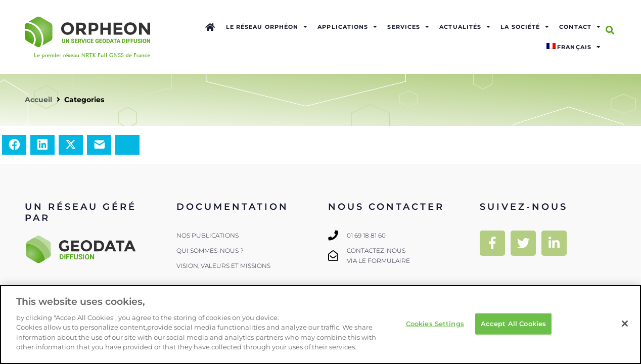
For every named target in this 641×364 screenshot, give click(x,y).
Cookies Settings (435, 324)
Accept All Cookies (513, 324)
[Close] (625, 324)
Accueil (38, 100)
